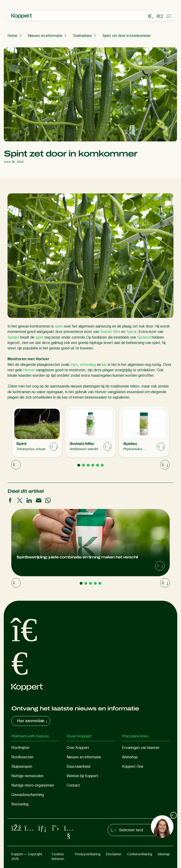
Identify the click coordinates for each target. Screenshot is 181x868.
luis (104, 365)
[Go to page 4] (93, 465)
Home (12, 36)
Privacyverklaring (88, 854)
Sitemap (164, 854)
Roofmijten (20, 748)
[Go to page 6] (102, 465)
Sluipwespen (22, 766)
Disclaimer (114, 854)
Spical (131, 332)
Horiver (29, 370)
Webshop (130, 757)
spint (59, 326)
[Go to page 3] (88, 465)
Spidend (144, 337)
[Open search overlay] (151, 16)
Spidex (13, 337)
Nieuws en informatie (45, 36)
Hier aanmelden (33, 721)
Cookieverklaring (140, 854)
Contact (73, 785)
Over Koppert (78, 748)
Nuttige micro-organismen (33, 785)
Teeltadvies (82, 36)
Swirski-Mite (110, 332)
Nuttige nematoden (27, 776)
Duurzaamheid (78, 766)
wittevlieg (88, 365)
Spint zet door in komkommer (126, 36)
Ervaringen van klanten (141, 748)
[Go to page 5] (98, 465)
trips (74, 365)
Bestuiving (20, 804)
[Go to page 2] (83, 465)
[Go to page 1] (79, 465)
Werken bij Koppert (82, 776)
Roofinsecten (22, 757)
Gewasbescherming (28, 795)
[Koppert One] (160, 16)
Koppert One (133, 766)
